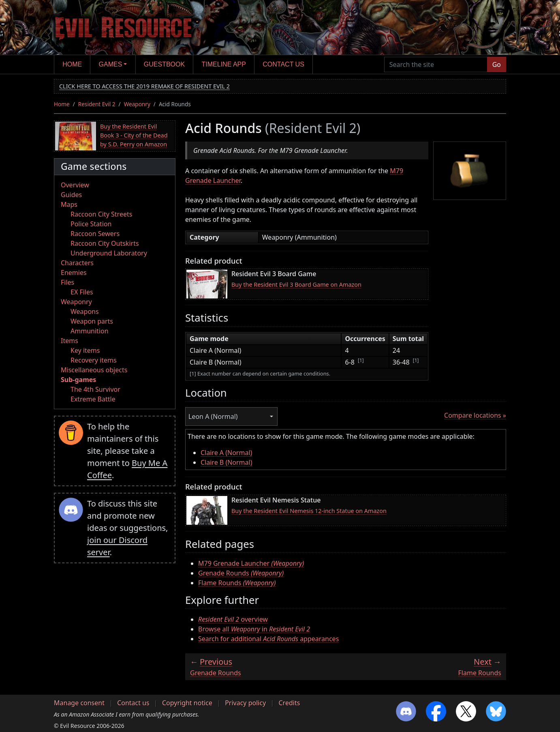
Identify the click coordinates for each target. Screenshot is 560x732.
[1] (361, 360)
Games (111, 64)
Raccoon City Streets (101, 214)
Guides (71, 195)
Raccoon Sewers (95, 234)
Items (69, 341)
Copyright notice (187, 703)
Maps (69, 204)
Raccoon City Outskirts (105, 243)
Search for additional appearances (268, 639)
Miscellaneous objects (94, 370)
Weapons (85, 311)
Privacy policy (245, 703)
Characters (77, 263)
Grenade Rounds (241, 573)
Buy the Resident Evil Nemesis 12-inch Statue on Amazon (309, 511)
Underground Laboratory (109, 253)
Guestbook (164, 64)
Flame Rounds (237, 583)
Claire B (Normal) (227, 462)
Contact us (283, 64)
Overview (75, 185)
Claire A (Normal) (226, 453)
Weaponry (137, 104)
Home (72, 64)
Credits (289, 703)
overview (233, 619)
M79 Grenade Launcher (251, 563)
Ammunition (90, 331)
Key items (85, 350)
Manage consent (79, 703)
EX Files (82, 292)
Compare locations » (475, 415)
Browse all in (254, 629)
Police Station (91, 224)
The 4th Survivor (95, 389)
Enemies (74, 273)
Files (67, 282)
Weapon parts (92, 321)
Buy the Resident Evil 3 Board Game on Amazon (296, 284)
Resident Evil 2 (97, 104)
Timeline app (224, 64)
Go (497, 64)
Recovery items (94, 360)
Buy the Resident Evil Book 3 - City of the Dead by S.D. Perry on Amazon (134, 135)
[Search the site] (436, 64)
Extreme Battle (93, 399)
